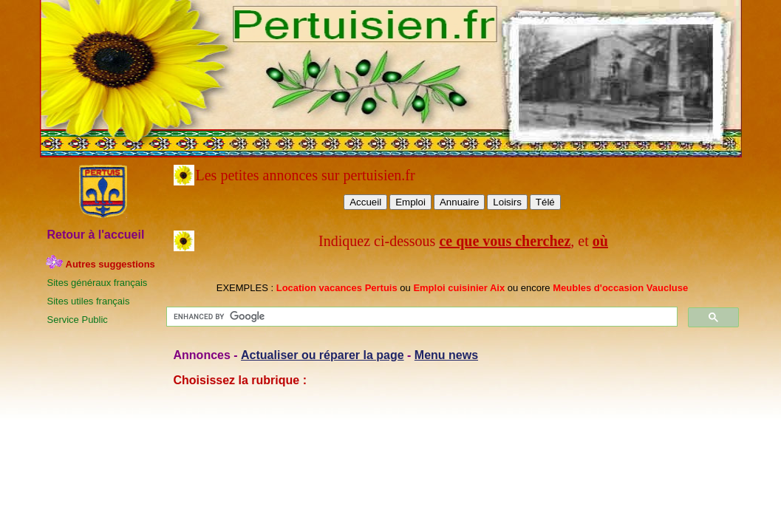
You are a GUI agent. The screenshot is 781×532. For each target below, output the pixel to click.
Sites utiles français (89, 301)
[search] (420, 317)
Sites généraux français (98, 283)
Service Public (78, 320)
